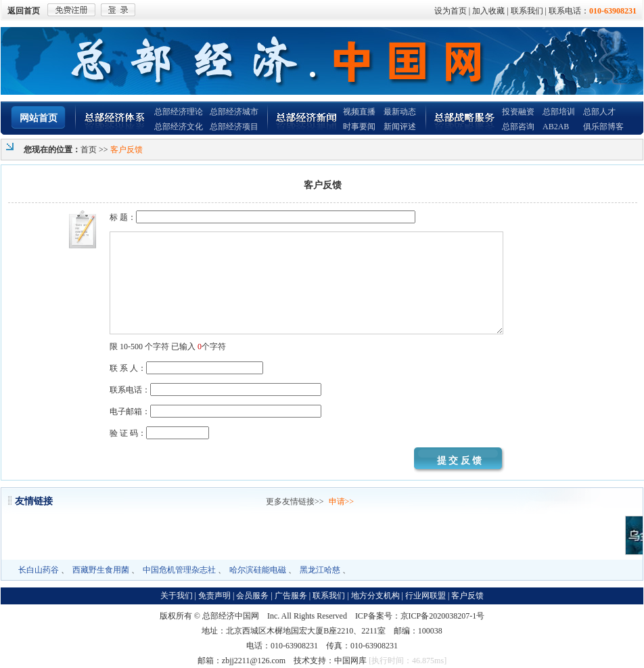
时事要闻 (359, 127)
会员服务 (252, 596)
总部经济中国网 (231, 616)
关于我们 (177, 596)
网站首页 (39, 118)
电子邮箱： (215, 411)
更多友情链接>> (295, 502)
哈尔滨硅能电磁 (258, 570)
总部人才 (599, 112)
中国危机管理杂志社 (179, 570)
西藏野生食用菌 (101, 570)
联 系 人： (186, 368)
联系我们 (527, 11)
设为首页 (451, 11)
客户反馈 (467, 596)
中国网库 (350, 661)
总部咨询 (518, 127)
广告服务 (291, 596)
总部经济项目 (234, 127)
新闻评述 (400, 127)
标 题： (262, 217)
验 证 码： (159, 433)
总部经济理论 (179, 112)
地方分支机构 (375, 596)
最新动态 (400, 112)
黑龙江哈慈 (320, 570)
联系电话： (215, 390)
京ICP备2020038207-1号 (443, 616)
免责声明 (214, 596)
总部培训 (559, 112)
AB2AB (556, 127)
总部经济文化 (179, 127)
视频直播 (359, 112)
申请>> (342, 502)
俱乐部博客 (603, 127)
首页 (89, 150)
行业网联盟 (425, 596)
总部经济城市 (234, 112)
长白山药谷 (39, 570)
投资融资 (518, 112)
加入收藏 (488, 11)
